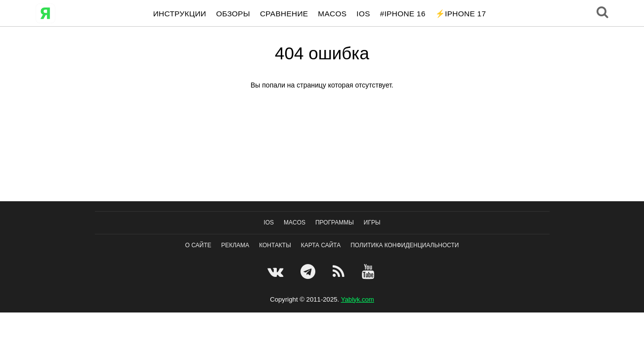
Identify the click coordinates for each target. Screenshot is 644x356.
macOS (332, 14)
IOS (363, 14)
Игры (372, 222)
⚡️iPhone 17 (461, 14)
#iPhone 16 (403, 14)
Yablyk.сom (358, 299)
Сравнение (284, 14)
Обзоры (233, 14)
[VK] (277, 271)
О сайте (198, 245)
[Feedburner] (340, 271)
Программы (335, 222)
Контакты (275, 245)
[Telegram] (309, 271)
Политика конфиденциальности (405, 245)
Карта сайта (321, 245)
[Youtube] (369, 271)
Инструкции (180, 14)
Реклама (235, 245)
